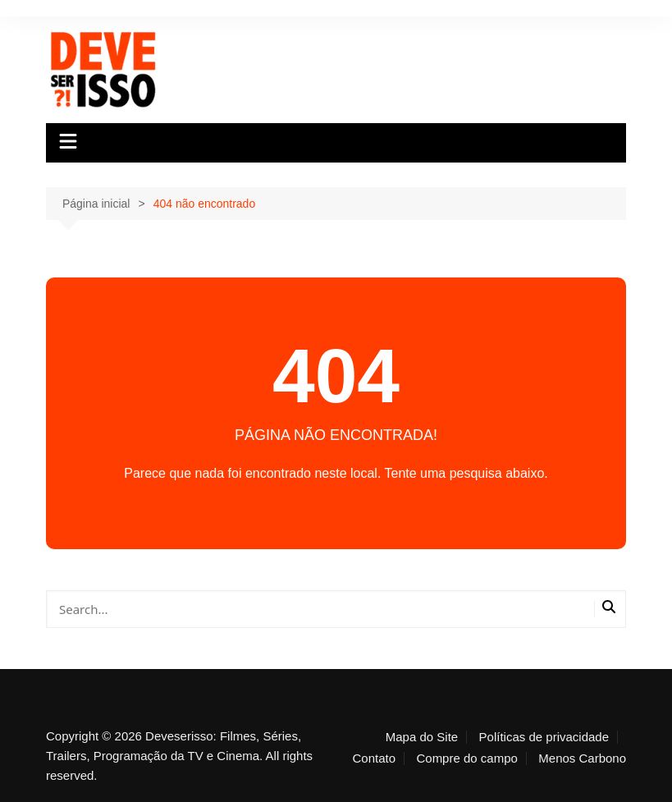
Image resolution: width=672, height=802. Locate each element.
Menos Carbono (582, 758)
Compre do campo (466, 758)
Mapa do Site (422, 737)
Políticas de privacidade (544, 737)
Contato (374, 758)
